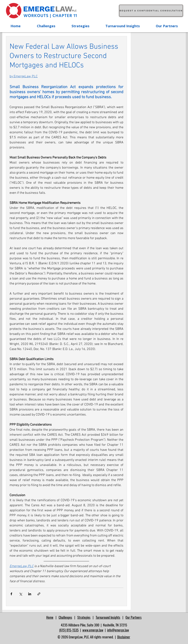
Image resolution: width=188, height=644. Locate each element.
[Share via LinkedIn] (30, 594)
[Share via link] (39, 594)
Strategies (84, 617)
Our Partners (134, 617)
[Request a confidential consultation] (151, 11)
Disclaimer (124, 637)
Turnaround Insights (108, 617)
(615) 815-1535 (69, 630)
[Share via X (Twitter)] (21, 594)
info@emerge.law (118, 630)
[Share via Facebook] (11, 594)
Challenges (65, 617)
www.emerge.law (93, 630)
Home (50, 617)
